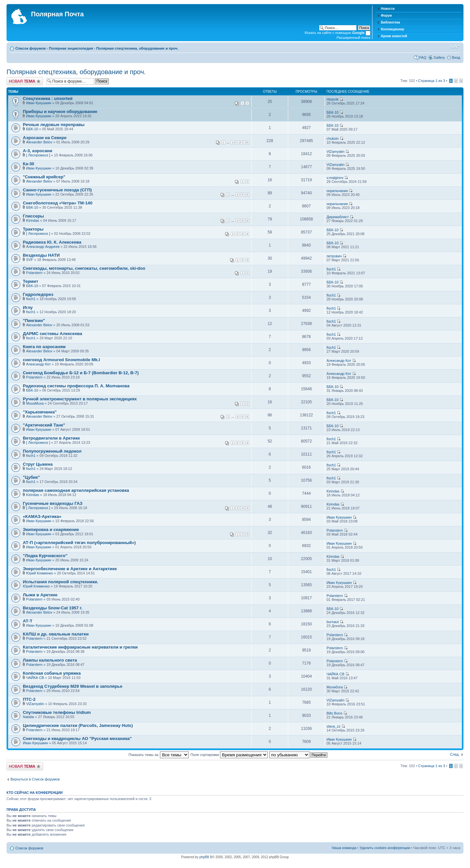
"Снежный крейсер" (44, 177)
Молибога (335, 687)
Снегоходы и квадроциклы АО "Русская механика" (77, 739)
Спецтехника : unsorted (48, 98)
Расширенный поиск (353, 38)
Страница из (431, 81)
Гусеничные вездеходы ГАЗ (53, 503)
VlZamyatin (335, 152)
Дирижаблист (337, 217)
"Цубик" (31, 477)
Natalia (28, 717)
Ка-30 (29, 164)
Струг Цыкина (38, 464)
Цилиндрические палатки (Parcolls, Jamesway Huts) (78, 725)
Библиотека (391, 22)
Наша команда (344, 848)
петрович (334, 256)
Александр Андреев (43, 247)
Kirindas (33, 220)
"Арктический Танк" (44, 425)
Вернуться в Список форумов (35, 779)
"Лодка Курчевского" (45, 556)
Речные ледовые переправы (54, 125)
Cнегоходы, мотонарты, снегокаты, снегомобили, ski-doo (84, 268)
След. (455, 754)
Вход (456, 57)
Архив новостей (394, 36)
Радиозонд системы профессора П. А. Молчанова (76, 386)
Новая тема (25, 81)
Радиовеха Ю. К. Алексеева (52, 242)
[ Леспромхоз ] (38, 155)
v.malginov (335, 178)
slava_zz (333, 726)
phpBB (204, 857)
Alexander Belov (39, 142)
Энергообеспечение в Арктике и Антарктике (70, 569)
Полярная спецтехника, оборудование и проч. (137, 48)
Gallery (439, 57)
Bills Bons (334, 713)
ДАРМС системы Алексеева (53, 334)
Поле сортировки (229, 755)
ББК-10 (332, 112)
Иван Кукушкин (39, 103)
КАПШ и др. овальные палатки (56, 634)
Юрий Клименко (39, 573)
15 (240, 142)
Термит (31, 281)
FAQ (423, 57)
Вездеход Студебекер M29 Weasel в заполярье (73, 686)
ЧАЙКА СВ (35, 678)
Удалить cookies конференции (385, 848)
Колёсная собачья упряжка (52, 673)
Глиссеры (33, 216)
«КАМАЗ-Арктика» (42, 516)
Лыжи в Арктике (40, 595)
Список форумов (31, 48)
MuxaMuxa (35, 403)
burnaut (332, 622)
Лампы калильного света (50, 660)
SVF (30, 260)
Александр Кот (38, 364)
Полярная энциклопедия (71, 48)
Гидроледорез (38, 294)
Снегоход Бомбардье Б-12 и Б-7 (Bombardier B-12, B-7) (81, 373)
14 (233, 142)
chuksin (332, 138)
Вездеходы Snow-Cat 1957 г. (53, 608)
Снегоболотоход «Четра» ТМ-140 (58, 203)
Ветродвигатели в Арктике (51, 438)
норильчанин (337, 191)
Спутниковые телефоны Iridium (57, 712)
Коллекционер (392, 29)
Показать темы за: (159, 755)
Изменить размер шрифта (455, 47)
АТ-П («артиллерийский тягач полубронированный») (79, 543)
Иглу (28, 307)
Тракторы (33, 229)
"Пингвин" (34, 321)
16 (246, 142)
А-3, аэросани (38, 151)
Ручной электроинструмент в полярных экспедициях (80, 399)
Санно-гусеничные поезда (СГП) (57, 190)
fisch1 (331, 269)
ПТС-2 (29, 699)
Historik (332, 99)
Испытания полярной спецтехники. (61, 582)
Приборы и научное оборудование (60, 112)
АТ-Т (28, 621)
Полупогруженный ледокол (52, 451)
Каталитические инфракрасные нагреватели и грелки (80, 647)
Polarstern (34, 273)
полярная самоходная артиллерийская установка (76, 490)
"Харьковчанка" (40, 412)
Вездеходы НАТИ (41, 255)
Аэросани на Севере (45, 138)
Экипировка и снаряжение (51, 530)
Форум (386, 16)
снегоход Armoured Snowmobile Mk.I (61, 360)
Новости (388, 9)
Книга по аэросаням (44, 347)
